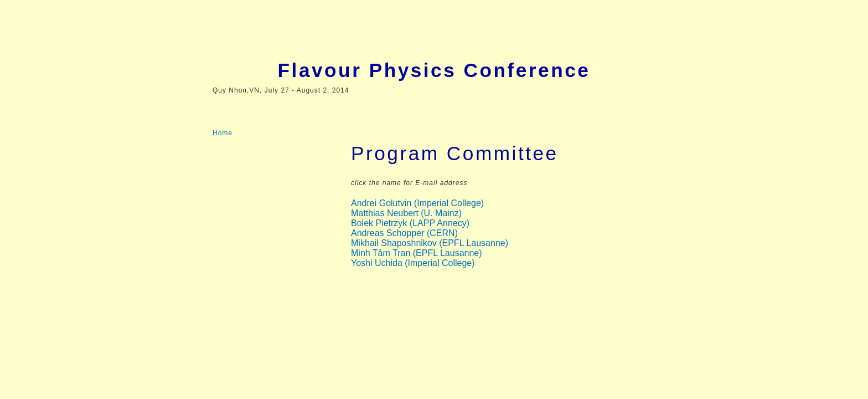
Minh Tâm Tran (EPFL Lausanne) (417, 253)
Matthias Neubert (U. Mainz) (406, 213)
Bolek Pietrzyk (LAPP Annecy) (410, 223)
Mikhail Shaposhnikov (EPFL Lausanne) (430, 243)
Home (223, 133)
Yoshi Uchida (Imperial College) (413, 263)
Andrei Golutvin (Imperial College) (417, 203)
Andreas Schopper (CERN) (404, 233)
